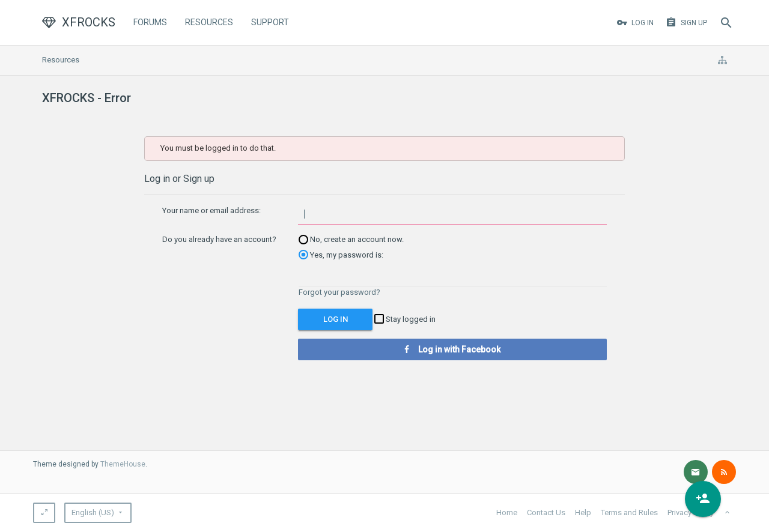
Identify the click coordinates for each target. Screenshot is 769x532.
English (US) (93, 512)
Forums (150, 22)
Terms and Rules (629, 512)
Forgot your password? (339, 292)
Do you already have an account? (219, 239)
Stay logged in (405, 319)
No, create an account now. (351, 239)
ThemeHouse (123, 464)
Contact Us (546, 512)
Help (583, 512)
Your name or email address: (211, 210)
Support (270, 22)
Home (507, 512)
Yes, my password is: (341, 255)
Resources (209, 22)
